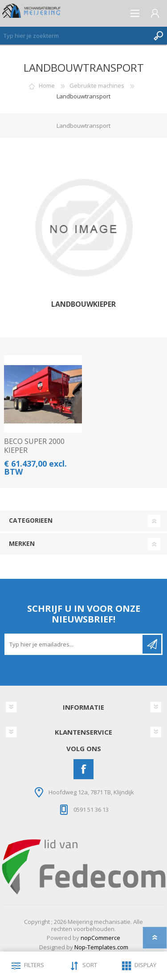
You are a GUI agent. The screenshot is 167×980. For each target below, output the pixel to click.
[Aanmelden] (74, 644)
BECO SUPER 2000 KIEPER (34, 446)
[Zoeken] (75, 36)
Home (47, 85)
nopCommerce (100, 938)
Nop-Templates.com (101, 947)
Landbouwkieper (83, 304)
